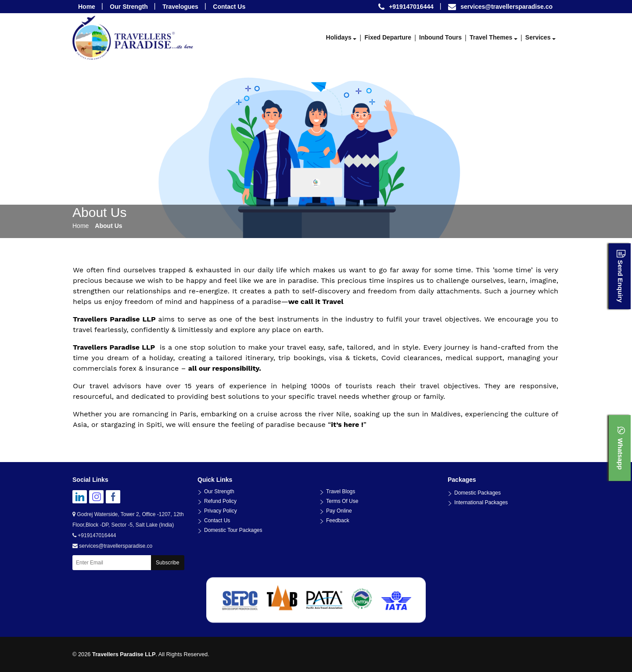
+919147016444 (94, 535)
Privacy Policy (221, 511)
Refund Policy (220, 501)
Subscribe (167, 563)
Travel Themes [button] (491, 37)
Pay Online (339, 511)
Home (87, 7)
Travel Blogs (341, 491)
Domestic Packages (478, 493)
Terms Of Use (342, 501)
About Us (108, 226)
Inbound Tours (440, 37)
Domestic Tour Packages (233, 530)
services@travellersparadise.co (506, 7)
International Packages (481, 502)
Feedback (338, 520)
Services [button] (538, 37)
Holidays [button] (339, 37)
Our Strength (129, 7)
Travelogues (180, 7)
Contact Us (229, 7)
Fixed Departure (388, 37)
